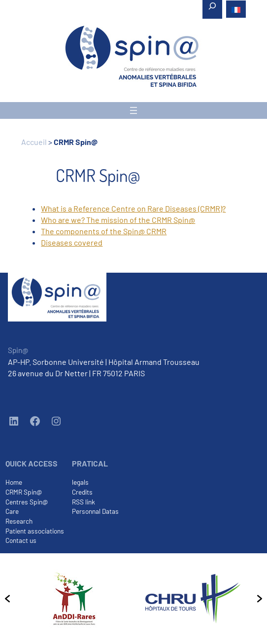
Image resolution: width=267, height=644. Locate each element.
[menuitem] (236, 9)
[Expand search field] (212, 9)
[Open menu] (133, 110)
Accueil (34, 142)
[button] (7, 599)
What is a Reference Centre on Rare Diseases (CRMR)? (133, 208)
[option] (74, 599)
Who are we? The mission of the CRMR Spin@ (118, 220)
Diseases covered (72, 242)
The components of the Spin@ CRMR (104, 231)
